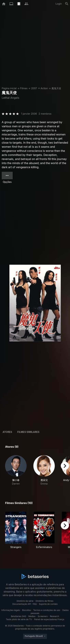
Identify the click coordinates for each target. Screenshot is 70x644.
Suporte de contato (48, 604)
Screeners (43, 616)
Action (44, 88)
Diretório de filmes (44, 601)
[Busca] (67, 4)
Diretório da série (25, 601)
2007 (34, 88)
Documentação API (22, 604)
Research (55, 616)
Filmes (24, 88)
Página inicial (9, 88)
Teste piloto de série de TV (19, 619)
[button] (16, 470)
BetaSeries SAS (18, 616)
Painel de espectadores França (49, 619)
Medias (32, 616)
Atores (7, 432)
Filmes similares (28, 432)
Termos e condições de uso (47, 610)
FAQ (35, 604)
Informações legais (11, 610)
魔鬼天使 (56, 88)
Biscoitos (26, 610)
